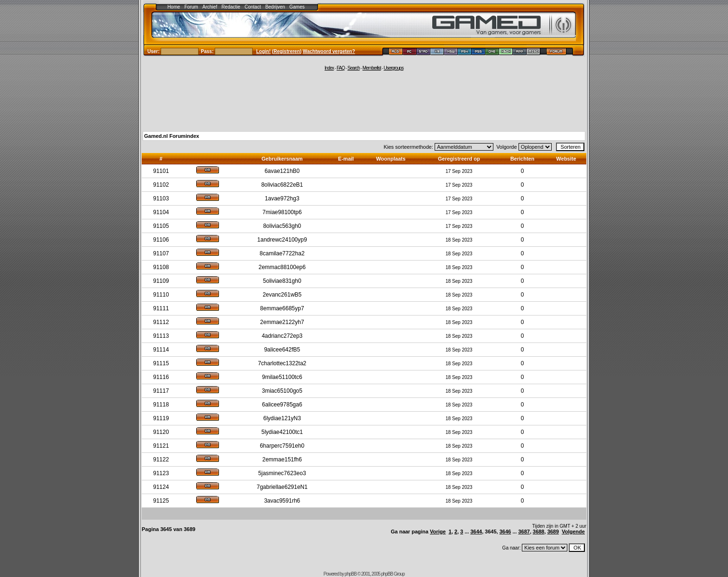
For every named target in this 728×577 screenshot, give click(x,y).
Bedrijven (275, 7)
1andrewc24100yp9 (282, 240)
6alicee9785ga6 (282, 405)
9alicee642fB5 (282, 350)
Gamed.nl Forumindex (172, 136)
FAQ (341, 68)
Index (329, 68)
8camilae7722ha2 (282, 253)
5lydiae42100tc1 (282, 432)
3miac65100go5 (282, 391)
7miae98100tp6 (282, 212)
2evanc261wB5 (282, 295)
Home (174, 7)
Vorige (438, 532)
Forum (191, 7)
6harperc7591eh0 (282, 446)
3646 (505, 532)
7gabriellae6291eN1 (282, 487)
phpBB (350, 574)
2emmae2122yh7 (282, 322)
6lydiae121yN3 (282, 418)
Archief (210, 7)
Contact (253, 7)
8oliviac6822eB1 (282, 185)
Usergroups (393, 68)
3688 (538, 532)
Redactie (231, 7)
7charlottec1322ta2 (282, 363)
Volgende (573, 532)
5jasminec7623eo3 (282, 473)
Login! (264, 51)
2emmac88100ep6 (282, 267)
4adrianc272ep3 (282, 336)
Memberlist (372, 68)
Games (297, 7)
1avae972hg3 (282, 198)
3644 (476, 532)
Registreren (287, 51)
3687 (524, 532)
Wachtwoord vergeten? (329, 51)
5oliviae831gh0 (282, 281)
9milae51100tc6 (282, 377)
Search (354, 68)
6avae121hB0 (282, 171)
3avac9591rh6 (282, 501)
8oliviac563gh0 (282, 226)
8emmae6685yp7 (282, 308)
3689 (553, 532)
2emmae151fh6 (282, 460)
